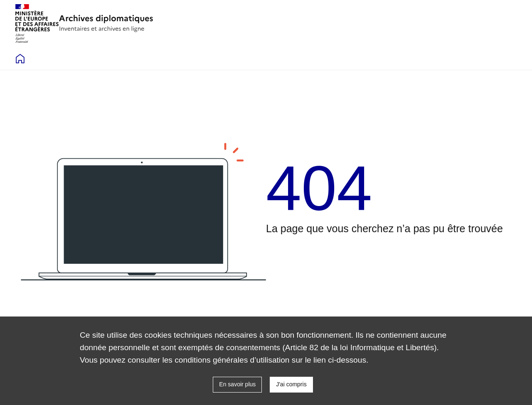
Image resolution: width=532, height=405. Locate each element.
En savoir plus (237, 384)
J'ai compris (291, 384)
